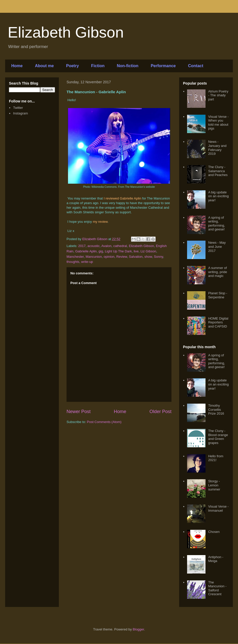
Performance (163, 66)
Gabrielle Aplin (86, 251)
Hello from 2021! (216, 458)
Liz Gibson (148, 251)
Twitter (18, 108)
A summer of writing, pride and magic (218, 272)
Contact (196, 66)
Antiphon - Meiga (216, 559)
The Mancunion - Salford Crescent (217, 588)
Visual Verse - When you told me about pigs (218, 123)
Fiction (98, 66)
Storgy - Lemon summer (214, 485)
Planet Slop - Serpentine (218, 295)
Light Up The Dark (118, 251)
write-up (87, 262)
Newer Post (79, 412)
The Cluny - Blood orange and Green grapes (218, 437)
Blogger (138, 629)
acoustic (94, 246)
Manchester (75, 257)
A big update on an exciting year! (218, 196)
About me (44, 66)
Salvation (136, 257)
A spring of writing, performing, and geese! (217, 224)
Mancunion (94, 257)
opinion (109, 257)
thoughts (73, 262)
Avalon (106, 246)
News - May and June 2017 (217, 247)
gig (101, 251)
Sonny (158, 257)
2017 (82, 246)
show (148, 257)
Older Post (160, 412)
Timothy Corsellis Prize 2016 (216, 409)
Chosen (214, 532)
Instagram (20, 113)
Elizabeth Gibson (66, 32)
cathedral (120, 246)
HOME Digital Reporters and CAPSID (218, 322)
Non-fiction (127, 66)
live (136, 251)
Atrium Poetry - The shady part (218, 95)
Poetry (72, 66)
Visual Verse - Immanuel (218, 508)
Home (17, 66)
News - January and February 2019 (217, 148)
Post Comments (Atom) (104, 422)
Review (122, 257)
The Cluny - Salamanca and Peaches (218, 171)
